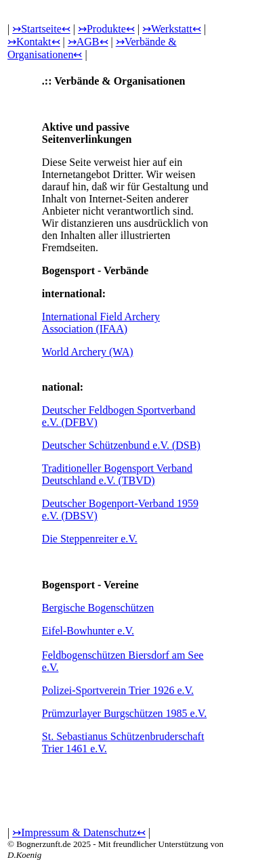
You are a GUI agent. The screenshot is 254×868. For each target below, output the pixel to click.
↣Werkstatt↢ (172, 29)
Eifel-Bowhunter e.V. (88, 631)
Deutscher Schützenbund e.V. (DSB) (121, 445)
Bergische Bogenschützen (98, 608)
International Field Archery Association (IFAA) (101, 323)
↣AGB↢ (88, 42)
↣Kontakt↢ (34, 42)
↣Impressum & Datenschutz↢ (79, 832)
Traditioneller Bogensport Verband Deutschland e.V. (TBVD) (117, 474)
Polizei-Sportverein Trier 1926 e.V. (118, 690)
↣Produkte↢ (106, 29)
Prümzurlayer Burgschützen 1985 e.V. (124, 713)
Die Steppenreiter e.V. (90, 539)
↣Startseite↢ (41, 29)
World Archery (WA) (88, 352)
